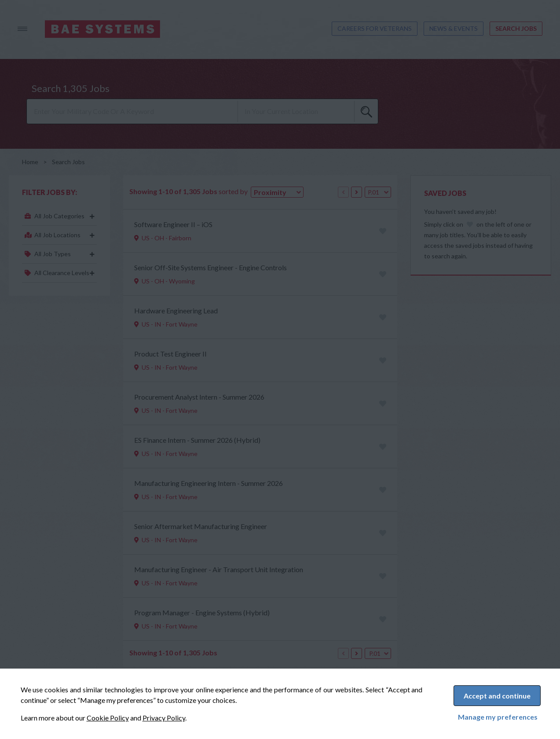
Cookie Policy (108, 718)
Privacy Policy (164, 718)
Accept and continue (497, 696)
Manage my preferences (498, 717)
